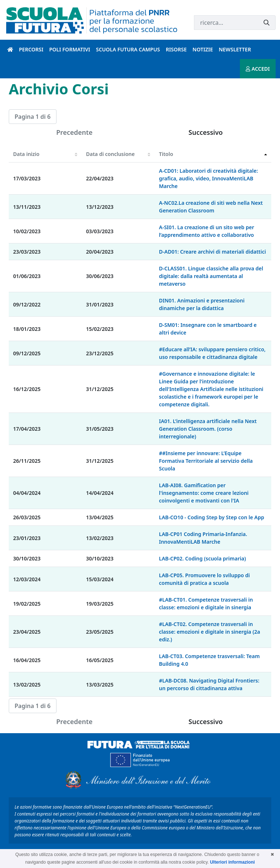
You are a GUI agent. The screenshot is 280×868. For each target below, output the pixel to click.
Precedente (74, 132)
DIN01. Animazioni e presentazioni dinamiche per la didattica (202, 304)
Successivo (206, 132)
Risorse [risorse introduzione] (176, 49)
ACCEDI (258, 69)
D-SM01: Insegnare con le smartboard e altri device (208, 329)
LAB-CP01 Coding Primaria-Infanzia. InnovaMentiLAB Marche (203, 538)
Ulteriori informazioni (232, 862)
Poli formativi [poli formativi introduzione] (70, 49)
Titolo (166, 154)
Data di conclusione (110, 154)
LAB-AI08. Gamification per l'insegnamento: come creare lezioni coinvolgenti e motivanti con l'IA (204, 493)
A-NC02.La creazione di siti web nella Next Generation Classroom (211, 207)
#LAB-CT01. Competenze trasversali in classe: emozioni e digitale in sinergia (206, 603)
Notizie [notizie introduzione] (203, 49)
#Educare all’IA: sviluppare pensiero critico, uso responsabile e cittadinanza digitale (212, 353)
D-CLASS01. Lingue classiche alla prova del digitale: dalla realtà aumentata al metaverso (211, 276)
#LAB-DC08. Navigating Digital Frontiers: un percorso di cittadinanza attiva (209, 684)
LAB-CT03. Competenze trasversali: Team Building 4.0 (209, 660)
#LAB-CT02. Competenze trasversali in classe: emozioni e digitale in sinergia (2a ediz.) (209, 632)
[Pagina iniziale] (10, 49)
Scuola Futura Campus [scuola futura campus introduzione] (128, 49)
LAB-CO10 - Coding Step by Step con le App (212, 517)
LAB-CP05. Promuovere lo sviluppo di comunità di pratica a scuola (204, 579)
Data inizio (26, 154)
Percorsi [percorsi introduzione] (31, 49)
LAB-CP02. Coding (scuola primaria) (202, 558)
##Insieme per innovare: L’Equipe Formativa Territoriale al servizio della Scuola (206, 461)
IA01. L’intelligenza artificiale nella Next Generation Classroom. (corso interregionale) (208, 429)
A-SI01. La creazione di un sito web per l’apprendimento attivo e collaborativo (207, 231)
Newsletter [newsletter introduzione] (235, 49)
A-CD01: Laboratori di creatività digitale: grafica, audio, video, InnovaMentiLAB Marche (209, 178)
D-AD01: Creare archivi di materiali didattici (212, 252)
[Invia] (267, 23)
